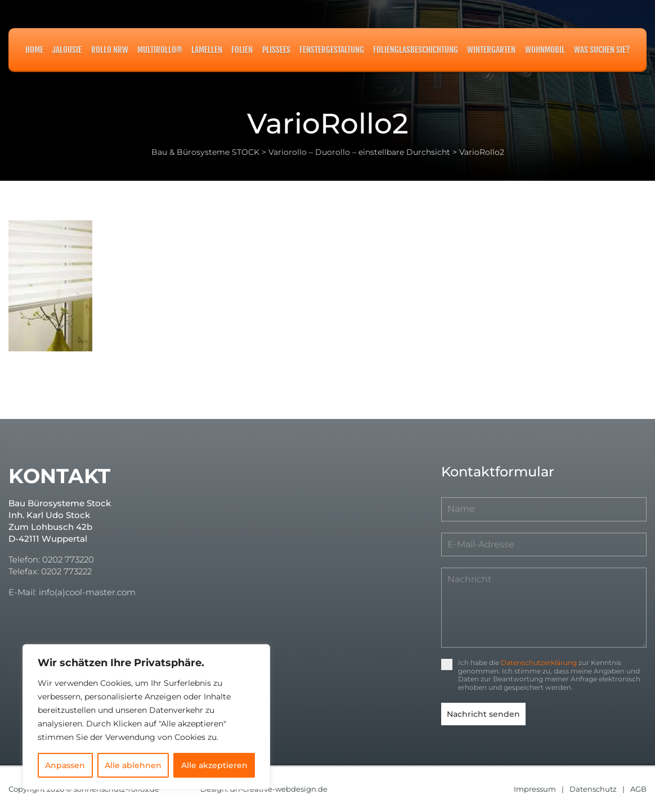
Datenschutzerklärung (539, 662)
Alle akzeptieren (214, 765)
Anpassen (65, 765)
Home (34, 50)
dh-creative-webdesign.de (279, 788)
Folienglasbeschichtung (416, 50)
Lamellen (207, 50)
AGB (638, 788)
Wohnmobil (545, 50)
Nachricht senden (483, 714)
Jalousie (67, 50)
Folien (242, 50)
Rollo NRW (110, 50)
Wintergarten (491, 50)
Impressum (535, 788)
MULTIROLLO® (160, 50)
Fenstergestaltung (332, 50)
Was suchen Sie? (602, 50)
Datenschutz (593, 788)
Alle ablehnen (133, 765)
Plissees (276, 50)
